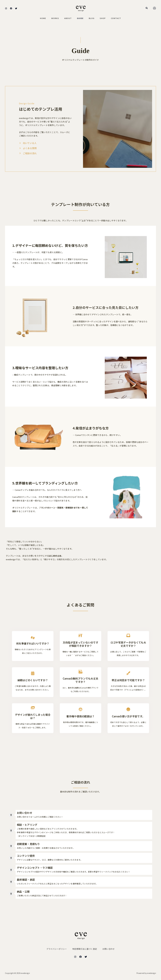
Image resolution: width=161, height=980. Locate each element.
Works (54, 18)
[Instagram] (6, 8)
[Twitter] (16, 8)
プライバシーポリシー (56, 949)
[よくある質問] (28, 148)
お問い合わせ (109, 949)
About (67, 18)
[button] (147, 8)
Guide (80, 18)
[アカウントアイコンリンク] (154, 8)
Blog (92, 18)
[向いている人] (28, 143)
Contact (118, 18)
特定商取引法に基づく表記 (85, 949)
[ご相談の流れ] (28, 153)
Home (41, 18)
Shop (104, 18)
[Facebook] (11, 8)
